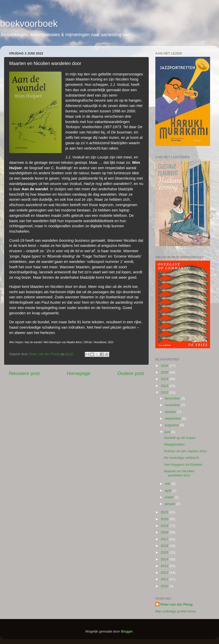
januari (170, 504)
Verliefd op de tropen (180, 438)
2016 (165, 546)
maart (170, 497)
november (173, 405)
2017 (165, 539)
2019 (165, 526)
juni (168, 432)
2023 (165, 386)
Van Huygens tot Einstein (183, 465)
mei (168, 484)
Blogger (127, 631)
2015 (165, 552)
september (173, 418)
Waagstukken (174, 444)
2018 (165, 532)
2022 (165, 392)
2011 (165, 579)
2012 (165, 573)
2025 (165, 372)
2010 (165, 586)
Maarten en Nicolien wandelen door (179, 473)
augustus (172, 425)
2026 (165, 366)
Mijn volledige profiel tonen (176, 611)
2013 (165, 566)
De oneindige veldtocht (181, 458)
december (173, 398)
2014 (165, 559)
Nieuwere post (24, 373)
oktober (171, 412)
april (168, 491)
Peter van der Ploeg (176, 604)
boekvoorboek (29, 24)
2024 (165, 379)
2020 (165, 519)
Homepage (78, 373)
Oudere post (131, 373)
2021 (165, 512)
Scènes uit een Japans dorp (185, 451)
